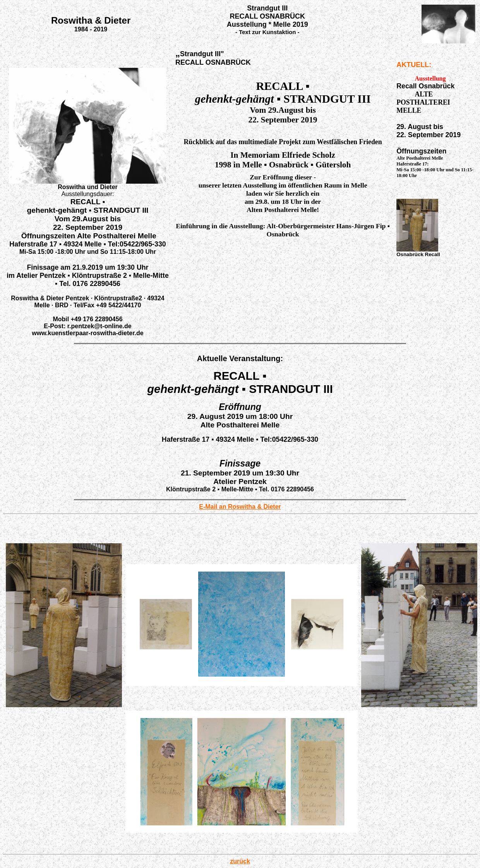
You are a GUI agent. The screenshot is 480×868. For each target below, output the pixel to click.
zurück (240, 861)
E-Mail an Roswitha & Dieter (240, 507)
